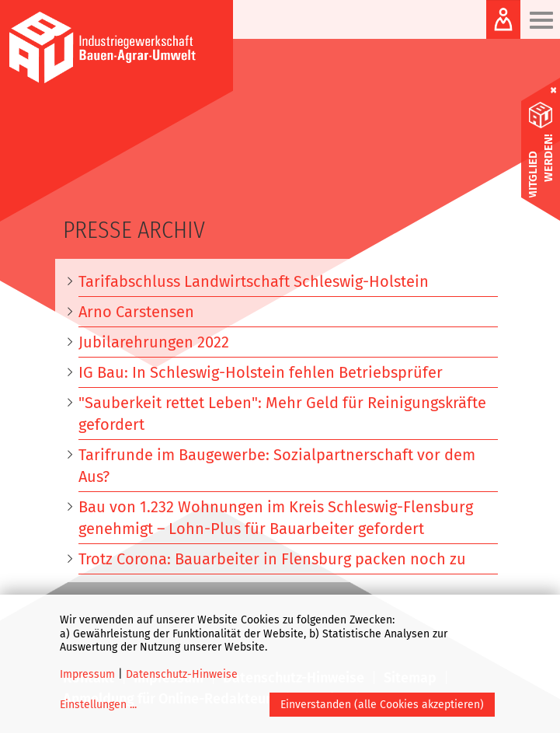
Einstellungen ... (98, 705)
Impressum (87, 674)
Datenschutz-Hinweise (182, 674)
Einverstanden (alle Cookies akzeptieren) (382, 705)
